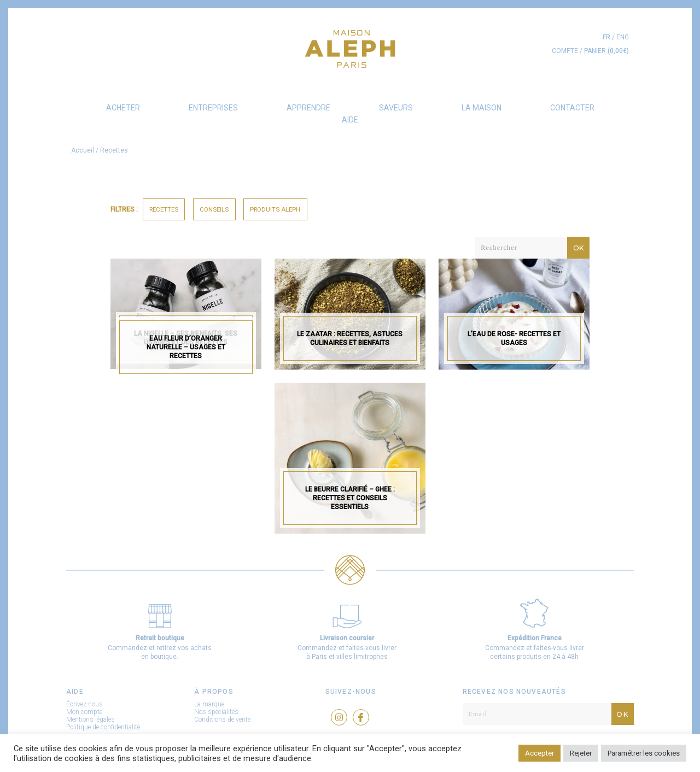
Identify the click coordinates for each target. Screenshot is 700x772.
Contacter (572, 108)
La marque (209, 704)
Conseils (214, 209)
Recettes (164, 209)
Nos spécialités (216, 712)
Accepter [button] (539, 753)
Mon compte (84, 712)
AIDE (350, 120)
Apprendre (308, 108)
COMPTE (565, 51)
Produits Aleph (275, 209)
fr (606, 37)
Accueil (83, 150)
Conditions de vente (222, 720)
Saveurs (396, 108)
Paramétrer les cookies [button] (644, 753)
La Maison (482, 108)
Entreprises (213, 108)
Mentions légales (91, 720)
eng (623, 37)
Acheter (123, 108)
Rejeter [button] (581, 753)
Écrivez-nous (84, 704)
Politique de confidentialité (103, 727)
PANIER (606, 51)
